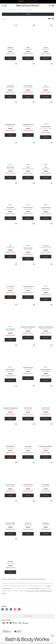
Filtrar (28, 14)
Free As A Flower (10, 485)
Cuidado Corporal (12, 10)
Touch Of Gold (28, 408)
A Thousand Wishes (28, 286)
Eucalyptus (46, 523)
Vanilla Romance (28, 368)
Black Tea (28, 523)
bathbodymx (3, 10)
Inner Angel (28, 446)
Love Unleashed (10, 329)
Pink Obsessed (10, 446)
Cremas (20, 10)
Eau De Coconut (28, 248)
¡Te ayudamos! (28, 616)
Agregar (10, 58)
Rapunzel (10, 48)
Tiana (46, 86)
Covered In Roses (46, 127)
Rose (28, 167)
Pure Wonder (46, 485)
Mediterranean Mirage (46, 446)
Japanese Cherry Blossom (28, 327)
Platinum (10, 561)
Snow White (10, 86)
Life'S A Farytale (28, 86)
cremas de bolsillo (35, 588)
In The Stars (46, 246)
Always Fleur (46, 289)
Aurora (46, 48)
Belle (28, 48)
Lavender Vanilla (28, 485)
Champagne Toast (10, 124)
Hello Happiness (10, 370)
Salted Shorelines (46, 370)
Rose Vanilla (10, 167)
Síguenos (4, 606)
